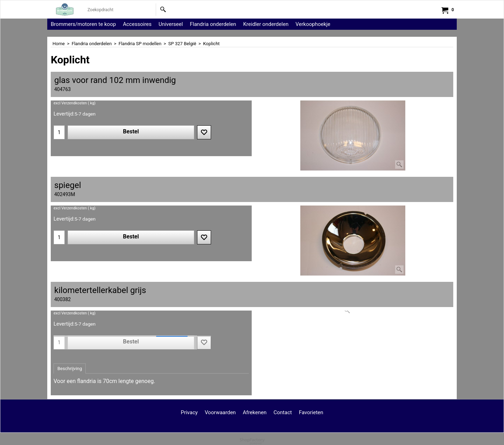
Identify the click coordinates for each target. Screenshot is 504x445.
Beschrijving (70, 368)
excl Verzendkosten (70, 103)
